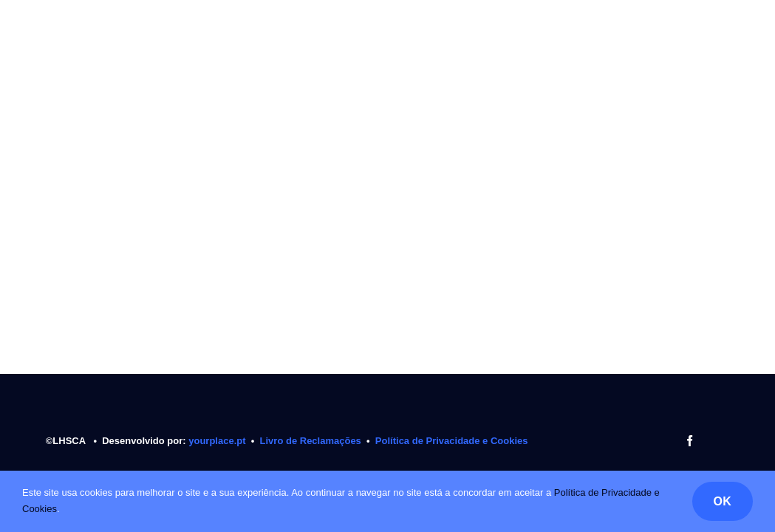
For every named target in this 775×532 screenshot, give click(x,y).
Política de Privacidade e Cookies (452, 441)
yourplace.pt (218, 441)
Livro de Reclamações (311, 441)
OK (723, 501)
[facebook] (690, 441)
